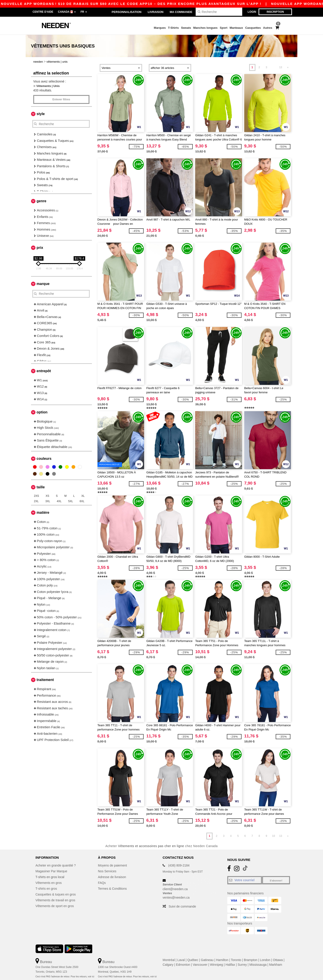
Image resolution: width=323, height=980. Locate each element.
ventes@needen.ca (176, 897)
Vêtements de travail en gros (55, 900)
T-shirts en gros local (50, 877)
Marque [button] (43, 284)
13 (281, 67)
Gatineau (207, 960)
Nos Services (107, 871)
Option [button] (42, 412)
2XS (36, 496)
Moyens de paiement (112, 865)
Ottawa (278, 960)
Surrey (242, 965)
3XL (48, 501)
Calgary (168, 965)
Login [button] (252, 12)
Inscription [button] (275, 12)
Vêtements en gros (49, 883)
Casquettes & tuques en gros (56, 894)
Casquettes (253, 28)
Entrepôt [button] (44, 371)
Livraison (156, 12)
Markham (275, 965)
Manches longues (205, 28)
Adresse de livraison (112, 877)
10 (274, 836)
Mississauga (258, 965)
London (265, 960)
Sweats (186, 28)
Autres (268, 28)
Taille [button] (41, 487)
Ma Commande (181, 12)
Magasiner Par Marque (51, 871)
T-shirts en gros (46, 889)
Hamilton (222, 960)
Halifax (230, 965)
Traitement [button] (45, 680)
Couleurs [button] (44, 459)
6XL (82, 501)
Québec (193, 960)
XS (48, 496)
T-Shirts (173, 28)
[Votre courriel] (245, 880)
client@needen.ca (175, 889)
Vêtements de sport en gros (55, 906)
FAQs (102, 883)
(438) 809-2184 (179, 865)
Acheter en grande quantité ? (56, 865)
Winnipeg (216, 965)
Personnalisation (127, 12)
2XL (36, 501)
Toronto (236, 960)
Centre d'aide (43, 12)
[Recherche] (219, 12)
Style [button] (41, 114)
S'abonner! (276, 881)
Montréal (169, 960)
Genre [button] (41, 201)
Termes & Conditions (112, 889)
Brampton (251, 960)
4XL (59, 501)
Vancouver (200, 965)
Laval (181, 960)
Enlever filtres (61, 99)
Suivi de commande (182, 906)
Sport (224, 28)
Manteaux (236, 28)
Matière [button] (43, 513)
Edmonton (183, 965)
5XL (71, 501)
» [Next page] (288, 67)
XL (83, 496)
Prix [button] (40, 248)
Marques (160, 28)
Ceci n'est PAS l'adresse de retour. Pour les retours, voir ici (65, 977)
